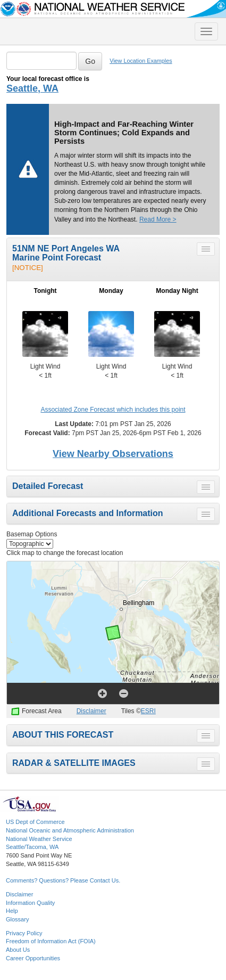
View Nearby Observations (113, 454)
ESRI (148, 711)
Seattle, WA (32, 88)
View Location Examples (141, 61)
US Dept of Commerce (35, 822)
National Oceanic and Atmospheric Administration (70, 830)
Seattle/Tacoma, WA (32, 847)
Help (12, 911)
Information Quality (30, 903)
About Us (18, 950)
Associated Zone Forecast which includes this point (113, 410)
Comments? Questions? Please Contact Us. (63, 880)
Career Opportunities (33, 958)
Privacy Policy (24, 933)
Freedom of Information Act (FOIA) (51, 941)
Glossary (17, 919)
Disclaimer (91, 711)
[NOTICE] (28, 268)
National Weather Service (39, 839)
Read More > (158, 219)
